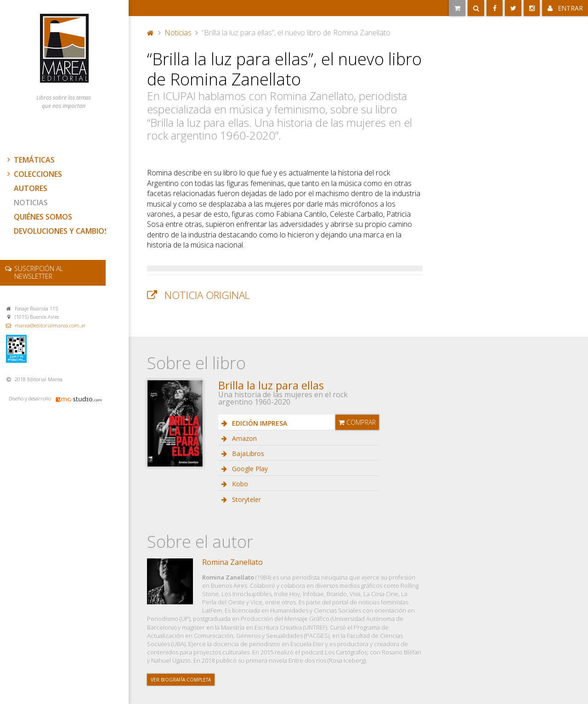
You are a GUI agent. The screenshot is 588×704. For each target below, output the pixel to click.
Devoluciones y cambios (61, 231)
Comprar (357, 422)
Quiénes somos (43, 217)
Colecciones (34, 174)
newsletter (39, 272)
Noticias (31, 203)
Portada (151, 33)
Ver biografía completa (181, 680)
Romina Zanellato (232, 562)
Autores (31, 188)
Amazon (243, 438)
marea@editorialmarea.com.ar (50, 325)
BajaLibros (247, 453)
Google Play (249, 469)
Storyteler (246, 499)
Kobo (239, 484)
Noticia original (207, 295)
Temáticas (30, 160)
